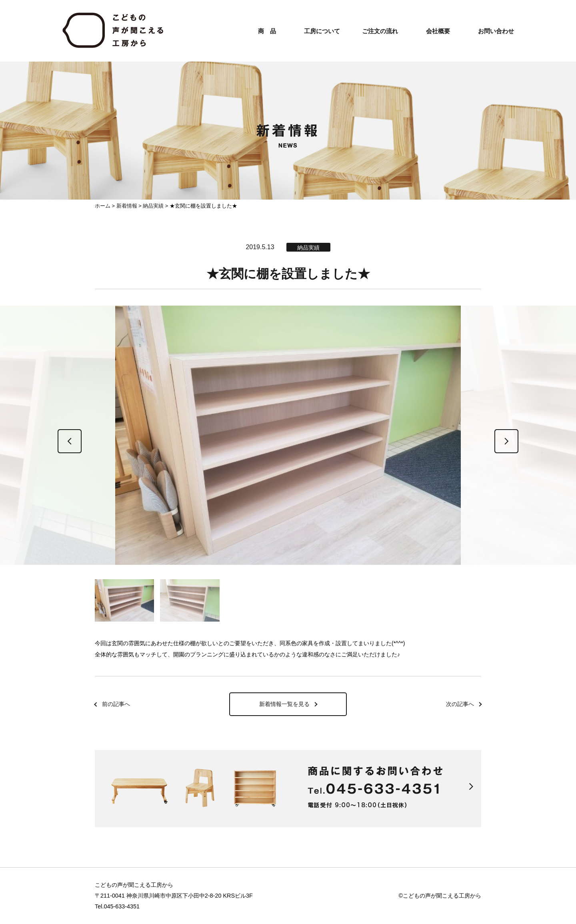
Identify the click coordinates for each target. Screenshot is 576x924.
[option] (288, 439)
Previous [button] (70, 441)
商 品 (267, 31)
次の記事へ (460, 704)
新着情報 (127, 206)
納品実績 (153, 206)
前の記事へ (116, 704)
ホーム (103, 206)
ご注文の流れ (380, 31)
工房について (322, 31)
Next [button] (506, 441)
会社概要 (438, 31)
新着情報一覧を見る (284, 704)
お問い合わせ (496, 31)
